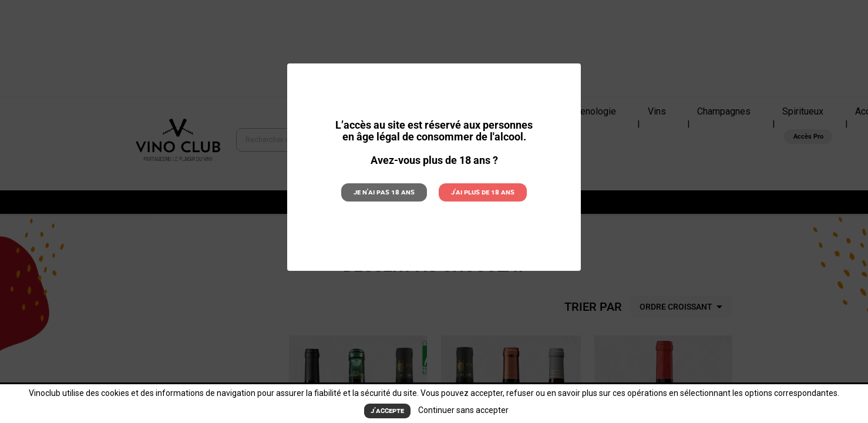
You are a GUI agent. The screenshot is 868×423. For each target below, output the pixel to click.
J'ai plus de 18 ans (479, 192)
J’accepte (387, 411)
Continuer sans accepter (463, 411)
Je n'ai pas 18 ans (387, 192)
